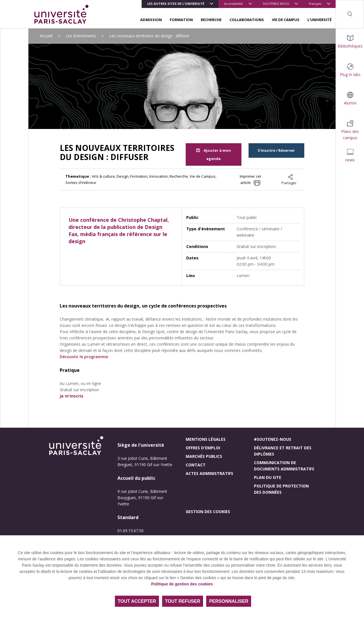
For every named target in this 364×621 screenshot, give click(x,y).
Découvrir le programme (84, 357)
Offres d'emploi (203, 448)
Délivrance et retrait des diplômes (283, 451)
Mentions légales (206, 439)
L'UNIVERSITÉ (319, 20)
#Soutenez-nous (273, 439)
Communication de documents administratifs (284, 466)
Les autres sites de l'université (176, 4)
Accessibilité (233, 4)
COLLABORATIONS (247, 20)
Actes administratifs (209, 473)
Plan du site (268, 477)
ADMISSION (151, 20)
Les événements (81, 36)
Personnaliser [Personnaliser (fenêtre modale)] (229, 601)
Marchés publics (204, 456)
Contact (196, 465)
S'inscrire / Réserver (276, 150)
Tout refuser (183, 601)
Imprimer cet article (250, 180)
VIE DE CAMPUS (286, 20)
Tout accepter (137, 601)
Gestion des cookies (208, 512)
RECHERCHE (211, 20)
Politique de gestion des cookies (182, 584)
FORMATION (181, 20)
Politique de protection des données (281, 489)
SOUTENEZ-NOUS (276, 4)
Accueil (46, 36)
